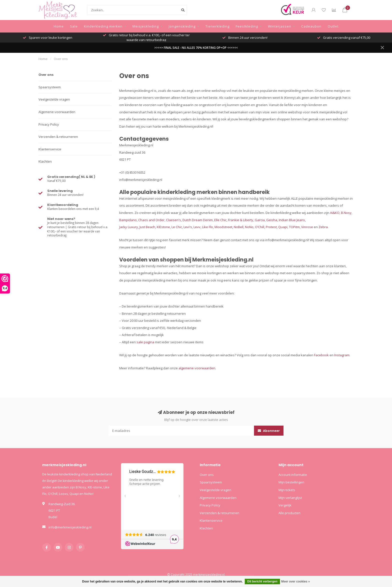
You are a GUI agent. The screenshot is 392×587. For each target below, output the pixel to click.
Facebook (321, 355)
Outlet (333, 26)
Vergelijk (285, 505)
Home (59, 26)
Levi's (188, 227)
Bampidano (128, 220)
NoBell (239, 227)
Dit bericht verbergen (262, 581)
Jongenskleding (182, 26)
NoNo (249, 227)
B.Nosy (346, 213)
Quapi (283, 227)
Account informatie (293, 475)
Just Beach (147, 227)
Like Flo (207, 227)
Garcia (260, 220)
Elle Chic (220, 220)
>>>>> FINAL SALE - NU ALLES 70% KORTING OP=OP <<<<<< (196, 48)
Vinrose (307, 227)
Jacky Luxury (129, 227)
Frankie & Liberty (241, 220)
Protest (271, 227)
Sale (74, 26)
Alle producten (289, 513)
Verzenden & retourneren (58, 137)
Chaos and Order (151, 220)
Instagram (342, 355)
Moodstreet (223, 227)
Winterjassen (280, 26)
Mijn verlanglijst (290, 498)
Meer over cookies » (296, 581)
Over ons (46, 75)
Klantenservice (50, 149)
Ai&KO (335, 213)
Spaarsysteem (50, 87)
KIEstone (163, 227)
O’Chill (260, 227)
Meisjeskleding (146, 26)
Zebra (323, 227)
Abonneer (269, 431)
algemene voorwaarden (197, 368)
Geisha (272, 220)
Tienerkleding (217, 26)
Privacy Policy (49, 124)
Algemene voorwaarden (57, 112)
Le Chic (177, 227)
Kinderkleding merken (103, 26)
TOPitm (294, 227)
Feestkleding (247, 26)
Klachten (45, 161)
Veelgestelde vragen (54, 99)
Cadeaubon (311, 26)
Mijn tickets (287, 490)
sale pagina (145, 342)
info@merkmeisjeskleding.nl (70, 527)
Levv (197, 227)
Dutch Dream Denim (198, 220)
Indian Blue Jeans (292, 220)
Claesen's (173, 220)
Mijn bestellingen (291, 482)
